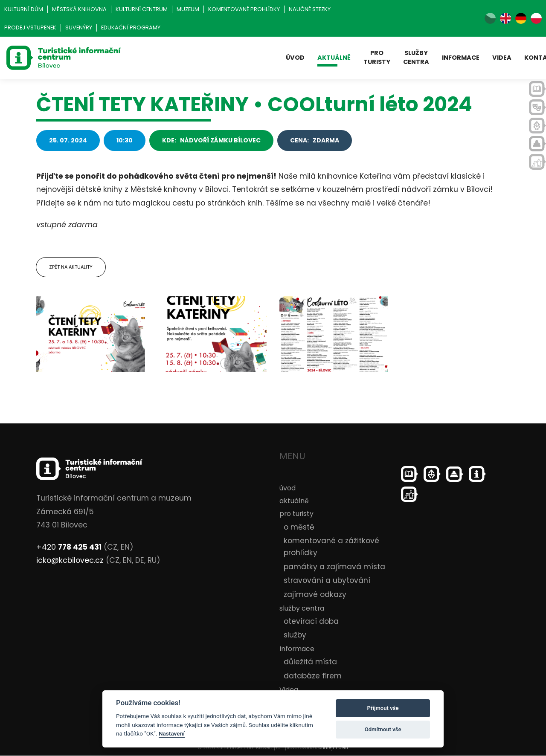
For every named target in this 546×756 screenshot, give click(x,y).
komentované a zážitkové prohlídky (331, 547)
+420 (69, 547)
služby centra (416, 57)
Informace (461, 58)
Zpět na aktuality (71, 267)
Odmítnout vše (383, 729)
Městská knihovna (79, 9)
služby (295, 635)
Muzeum (188, 9)
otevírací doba (311, 621)
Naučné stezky (310, 9)
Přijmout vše (383, 708)
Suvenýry (79, 28)
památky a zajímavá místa (334, 567)
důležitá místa (310, 662)
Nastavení (172, 733)
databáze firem (313, 676)
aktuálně (334, 58)
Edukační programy (131, 28)
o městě (299, 527)
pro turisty (377, 57)
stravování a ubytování (327, 581)
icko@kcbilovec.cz (70, 561)
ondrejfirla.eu (333, 748)
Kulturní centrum (142, 9)
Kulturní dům (24, 9)
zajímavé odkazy (315, 594)
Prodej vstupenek (30, 28)
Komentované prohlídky (244, 9)
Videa (502, 58)
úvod (295, 58)
